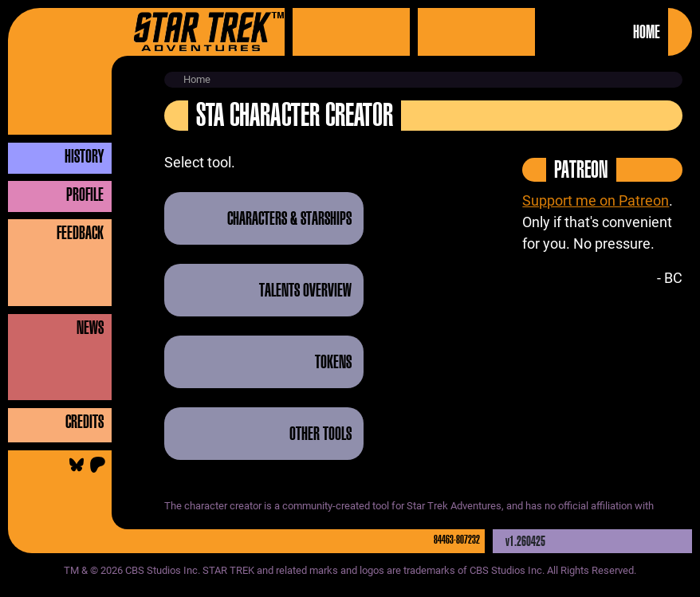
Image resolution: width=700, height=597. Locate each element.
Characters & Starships (289, 218)
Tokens (333, 362)
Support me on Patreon (596, 200)
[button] (68, 156)
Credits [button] (85, 422)
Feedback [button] (80, 233)
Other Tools (321, 434)
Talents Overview (305, 290)
